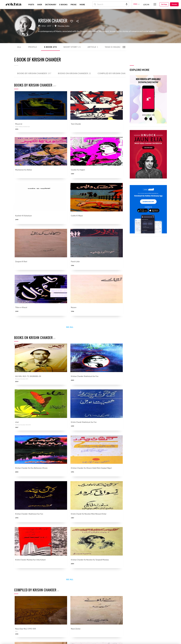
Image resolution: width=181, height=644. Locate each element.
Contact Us (54, 595)
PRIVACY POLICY (26, 641)
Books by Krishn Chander (35, 73)
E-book (51, 47)
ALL (19, 47)
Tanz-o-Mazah (117, 47)
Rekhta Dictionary (86, 595)
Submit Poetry (26, 606)
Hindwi (81, 585)
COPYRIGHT (47, 641)
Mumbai (61, 26)
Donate (174, 4)
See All (70, 187)
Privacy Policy (95, 569)
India (67, 26)
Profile (33, 47)
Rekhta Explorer (56, 606)
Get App (164, 4)
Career (52, 601)
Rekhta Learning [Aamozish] (85, 601)
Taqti (23, 595)
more (82, 5)
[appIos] (86, 632)
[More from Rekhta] (155, 4)
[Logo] (13, 5)
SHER (40, 5)
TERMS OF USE (37, 641)
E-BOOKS (63, 5)
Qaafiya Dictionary (28, 590)
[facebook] (24, 631)
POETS (31, 5)
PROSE (74, 5)
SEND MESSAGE (147, 633)
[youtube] (36, 631)
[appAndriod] (69, 632)
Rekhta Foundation (57, 585)
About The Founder (57, 590)
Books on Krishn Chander (77, 73)
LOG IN (146, 4)
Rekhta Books (84, 606)
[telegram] (48, 631)
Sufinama (82, 590)
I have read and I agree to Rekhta (80, 569)
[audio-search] (127, 4)
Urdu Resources (27, 601)
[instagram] (42, 631)
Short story (73, 47)
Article (95, 47)
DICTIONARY (51, 5)
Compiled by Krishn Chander (120, 73)
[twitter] (30, 631)
